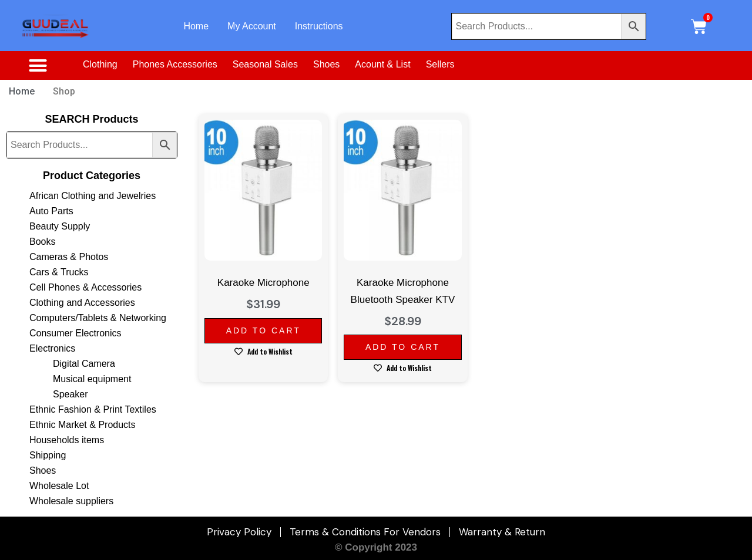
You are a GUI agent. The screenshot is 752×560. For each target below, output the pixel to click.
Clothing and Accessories (82, 303)
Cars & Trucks (59, 272)
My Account (252, 26)
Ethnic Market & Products (83, 425)
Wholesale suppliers (71, 501)
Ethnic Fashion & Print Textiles (93, 409)
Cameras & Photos (69, 257)
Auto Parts (51, 211)
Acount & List (382, 64)
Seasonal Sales (265, 64)
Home (196, 26)
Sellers (440, 64)
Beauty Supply (60, 226)
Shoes (326, 64)
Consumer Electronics (75, 333)
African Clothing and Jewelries (93, 196)
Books (42, 242)
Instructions (319, 26)
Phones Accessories (175, 64)
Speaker (70, 394)
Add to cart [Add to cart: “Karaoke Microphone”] (263, 330)
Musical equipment (92, 379)
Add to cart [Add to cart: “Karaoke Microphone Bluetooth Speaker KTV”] (403, 347)
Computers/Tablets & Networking (98, 318)
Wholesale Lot (59, 486)
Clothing (100, 64)
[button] (38, 66)
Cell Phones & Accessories (85, 287)
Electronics (52, 348)
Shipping (48, 455)
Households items (67, 440)
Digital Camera (84, 364)
